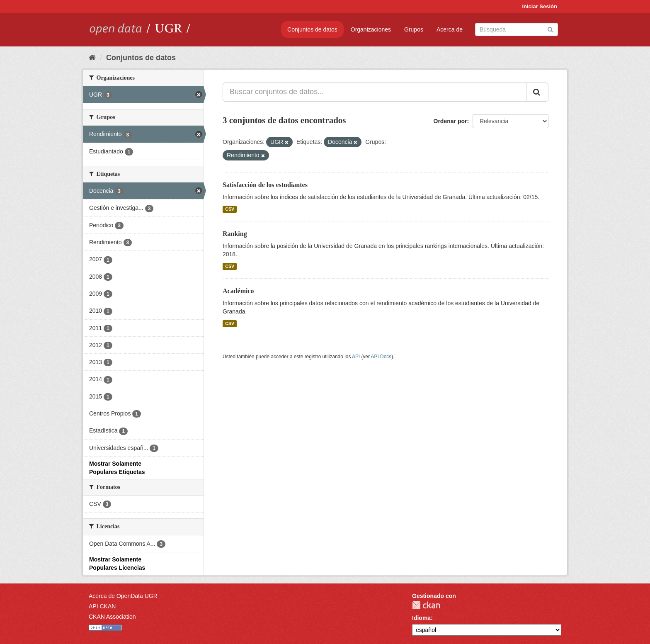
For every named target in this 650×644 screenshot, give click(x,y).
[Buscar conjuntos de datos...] (375, 92)
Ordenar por (450, 121)
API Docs (381, 357)
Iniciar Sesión (540, 6)
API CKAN (102, 606)
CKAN (426, 605)
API (356, 357)
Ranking (235, 234)
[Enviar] (550, 29)
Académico (238, 291)
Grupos (414, 29)
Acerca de (450, 29)
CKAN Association (112, 617)
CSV (230, 209)
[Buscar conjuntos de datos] (517, 29)
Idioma (421, 618)
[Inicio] (92, 58)
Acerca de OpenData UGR (123, 596)
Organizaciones (371, 29)
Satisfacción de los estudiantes (265, 185)
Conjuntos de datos (312, 29)
